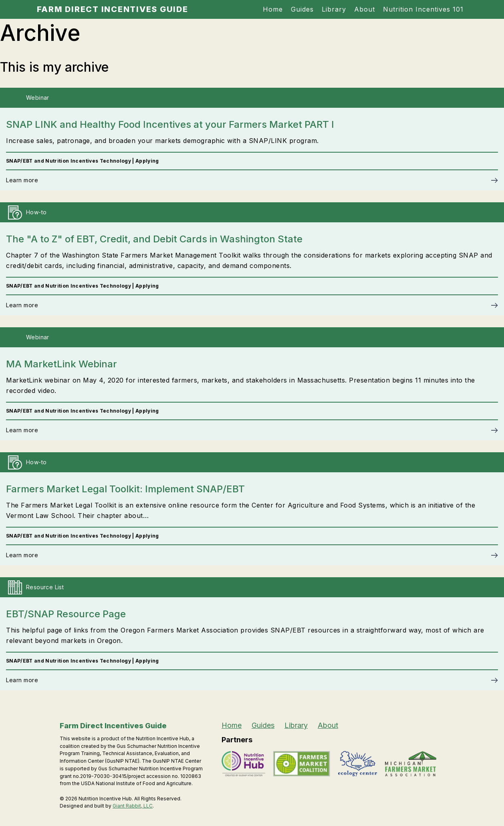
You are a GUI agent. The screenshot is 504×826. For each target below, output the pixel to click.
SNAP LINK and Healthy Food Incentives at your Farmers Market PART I (170, 124)
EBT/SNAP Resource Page (66, 614)
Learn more (22, 180)
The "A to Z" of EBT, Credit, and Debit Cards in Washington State (154, 239)
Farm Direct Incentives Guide (113, 9)
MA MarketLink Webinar (61, 364)
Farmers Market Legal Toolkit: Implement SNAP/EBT (125, 489)
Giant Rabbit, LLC (133, 806)
